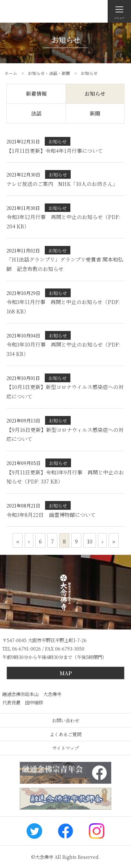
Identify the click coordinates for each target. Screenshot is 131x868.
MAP (66, 673)
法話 (36, 113)
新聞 (95, 113)
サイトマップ (65, 748)
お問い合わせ (65, 720)
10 (90, 541)
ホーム (11, 73)
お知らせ (95, 94)
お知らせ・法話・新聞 (49, 73)
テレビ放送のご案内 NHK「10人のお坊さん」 (62, 184)
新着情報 (36, 94)
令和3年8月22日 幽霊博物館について (51, 515)
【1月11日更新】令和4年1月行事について (57, 151)
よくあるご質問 (65, 734)
